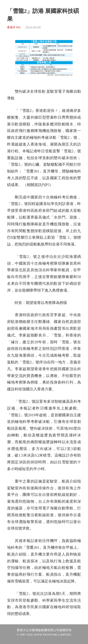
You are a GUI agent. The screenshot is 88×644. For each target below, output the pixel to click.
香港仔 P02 (14, 27)
